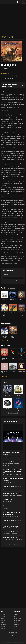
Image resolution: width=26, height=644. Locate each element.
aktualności (3, 614)
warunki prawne (17, 618)
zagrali (2, 623)
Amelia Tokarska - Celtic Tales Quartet (12, 462)
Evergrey (7, 396)
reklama (16, 623)
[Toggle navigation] (23, 2)
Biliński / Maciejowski (18, 409)
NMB (18, 396)
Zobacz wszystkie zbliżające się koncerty (13, 544)
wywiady (3, 629)
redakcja (16, 614)
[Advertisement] (13, 19)
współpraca (16, 625)
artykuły (3, 627)
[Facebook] (9, 636)
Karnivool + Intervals (7, 499)
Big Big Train (7, 409)
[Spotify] (12, 636)
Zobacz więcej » (5, 377)
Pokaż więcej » (5, 318)
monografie (3, 625)
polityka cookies (17, 620)
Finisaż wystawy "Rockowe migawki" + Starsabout (12, 453)
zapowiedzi (3, 618)
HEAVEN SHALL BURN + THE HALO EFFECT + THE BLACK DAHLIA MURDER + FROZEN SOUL (13, 471)
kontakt (16, 627)
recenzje (3, 620)
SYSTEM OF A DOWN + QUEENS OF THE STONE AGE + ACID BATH (12, 514)
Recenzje (11, 36)
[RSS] (15, 636)
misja (15, 616)
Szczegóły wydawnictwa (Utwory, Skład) (10, 85)
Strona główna (4, 36)
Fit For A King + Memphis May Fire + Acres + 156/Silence (13, 479)
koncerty (3, 616)
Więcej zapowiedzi (13, 413)
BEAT (4, 505)
